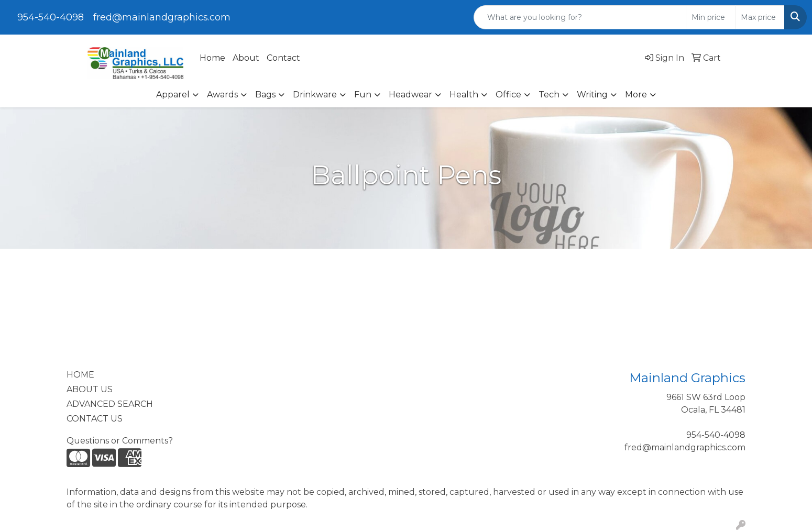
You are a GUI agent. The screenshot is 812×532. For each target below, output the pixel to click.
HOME (80, 375)
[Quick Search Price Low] (711, 17)
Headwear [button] (410, 95)
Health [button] (464, 95)
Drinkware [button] (315, 95)
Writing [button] (592, 95)
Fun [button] (363, 95)
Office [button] (508, 95)
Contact (283, 58)
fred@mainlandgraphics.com (162, 17)
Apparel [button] (173, 95)
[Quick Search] (580, 17)
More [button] (636, 95)
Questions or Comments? (120, 441)
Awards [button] (222, 95)
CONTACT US (95, 419)
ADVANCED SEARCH (110, 404)
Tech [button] (549, 95)
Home (212, 58)
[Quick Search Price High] (760, 17)
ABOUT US (90, 389)
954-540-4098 (51, 17)
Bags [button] (265, 95)
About (246, 58)
